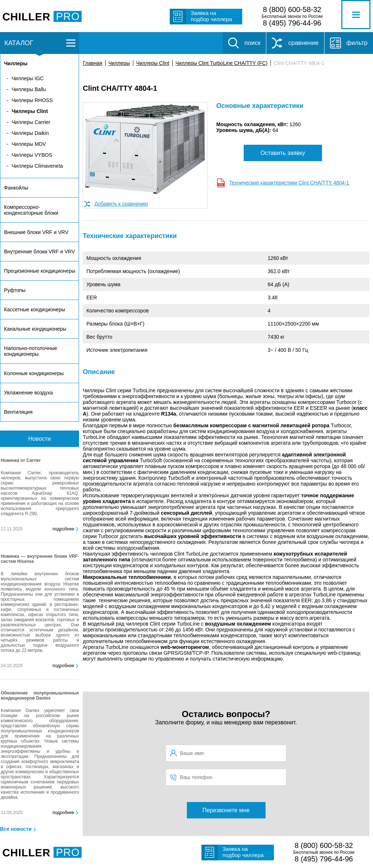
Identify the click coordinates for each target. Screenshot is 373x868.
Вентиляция (18, 412)
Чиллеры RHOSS (32, 100)
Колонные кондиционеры (34, 373)
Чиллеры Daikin (30, 133)
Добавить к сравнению (121, 204)
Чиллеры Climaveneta (37, 166)
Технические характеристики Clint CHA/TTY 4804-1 (289, 183)
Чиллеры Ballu (29, 89)
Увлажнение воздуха (28, 393)
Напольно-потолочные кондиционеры (31, 351)
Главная (92, 63)
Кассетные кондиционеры (35, 310)
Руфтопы (15, 290)
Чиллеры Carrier (31, 122)
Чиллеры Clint (153, 63)
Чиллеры (119, 63)
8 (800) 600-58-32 (292, 9)
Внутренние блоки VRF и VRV (39, 252)
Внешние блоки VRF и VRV (36, 232)
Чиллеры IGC (28, 78)
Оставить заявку (283, 153)
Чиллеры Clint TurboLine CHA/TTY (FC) (222, 63)
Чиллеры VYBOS (32, 155)
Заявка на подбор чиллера (211, 16)
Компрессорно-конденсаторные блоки (31, 210)
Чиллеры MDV (29, 144)
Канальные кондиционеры (35, 329)
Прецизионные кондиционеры (40, 271)
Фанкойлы (16, 188)
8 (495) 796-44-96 (292, 23)
